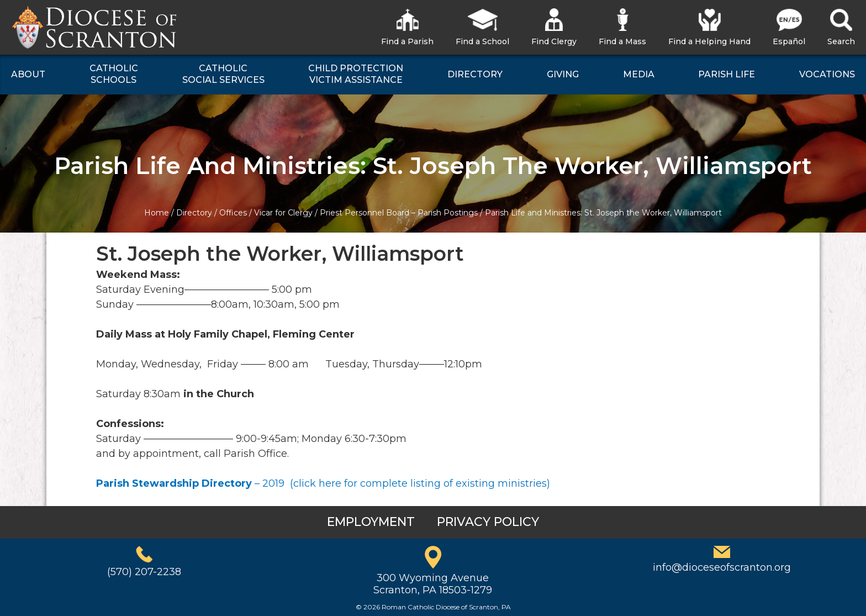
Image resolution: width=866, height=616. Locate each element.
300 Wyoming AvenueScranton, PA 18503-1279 (433, 584)
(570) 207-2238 (144, 572)
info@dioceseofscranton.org (722, 567)
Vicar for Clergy (283, 213)
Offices (233, 213)
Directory (194, 213)
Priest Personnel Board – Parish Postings (399, 213)
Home (157, 213)
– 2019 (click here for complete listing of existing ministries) (323, 483)
